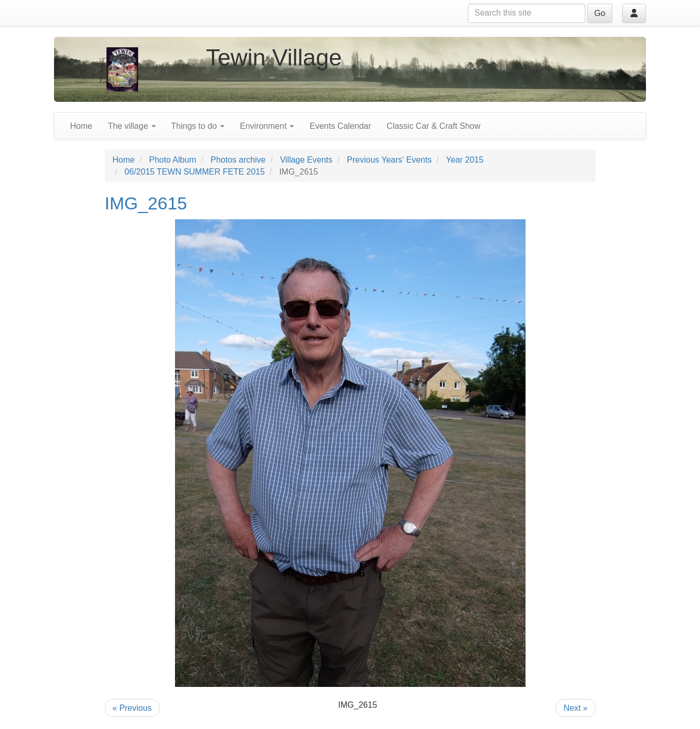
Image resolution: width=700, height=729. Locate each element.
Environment (267, 126)
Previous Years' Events (389, 160)
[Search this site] (527, 13)
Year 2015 (465, 160)
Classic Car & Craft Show (434, 126)
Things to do (198, 126)
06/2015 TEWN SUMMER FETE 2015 (195, 172)
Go (600, 13)
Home (81, 126)
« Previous (132, 708)
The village (132, 126)
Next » (575, 708)
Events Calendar (340, 126)
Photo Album (173, 160)
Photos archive (238, 160)
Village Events (306, 160)
